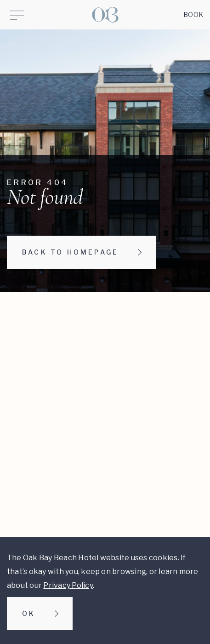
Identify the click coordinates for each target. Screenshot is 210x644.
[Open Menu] (17, 15)
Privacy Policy (68, 585)
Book (193, 15)
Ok (29, 613)
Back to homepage (70, 252)
